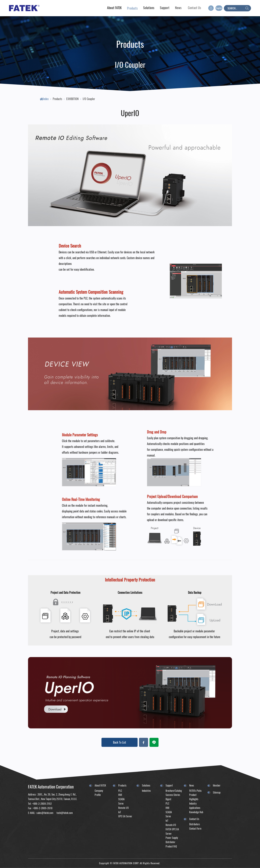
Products (57, 99)
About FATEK (100, 785)
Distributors (195, 824)
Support (169, 785)
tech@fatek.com (64, 813)
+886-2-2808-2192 (42, 803)
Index (44, 99)
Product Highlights (194, 797)
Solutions (146, 785)
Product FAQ (171, 846)
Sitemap (217, 792)
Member (217, 785)
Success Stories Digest (173, 797)
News (192, 785)
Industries (146, 791)
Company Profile (99, 793)
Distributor (170, 842)
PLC (120, 791)
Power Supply (172, 838)
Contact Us (194, 819)
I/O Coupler (89, 99)
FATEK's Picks (195, 791)
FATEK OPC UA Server (172, 831)
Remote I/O (123, 808)
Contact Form (195, 828)
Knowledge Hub (196, 812)
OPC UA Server (125, 816)
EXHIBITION (72, 99)
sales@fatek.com (45, 813)
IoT (120, 812)
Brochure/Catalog (173, 791)
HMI (120, 795)
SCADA (121, 799)
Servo (121, 803)
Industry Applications (195, 806)
